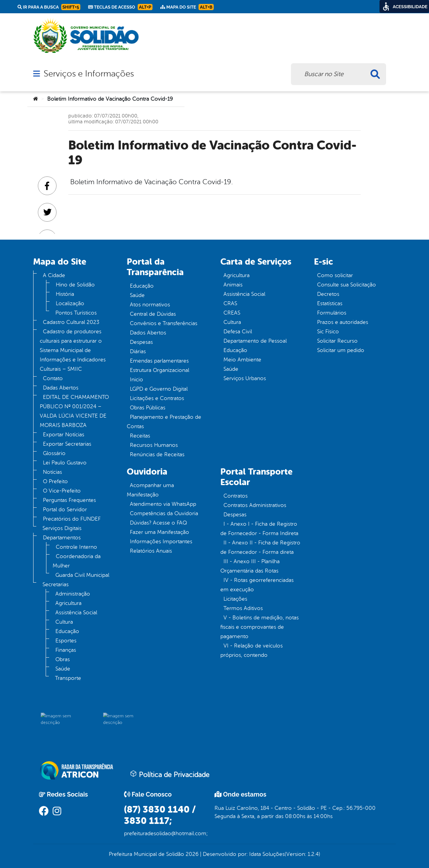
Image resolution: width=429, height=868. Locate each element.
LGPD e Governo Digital (159, 389)
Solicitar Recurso (337, 341)
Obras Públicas (148, 408)
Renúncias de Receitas (157, 454)
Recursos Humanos (154, 445)
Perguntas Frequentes (69, 500)
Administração (73, 594)
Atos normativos (150, 305)
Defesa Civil (238, 332)
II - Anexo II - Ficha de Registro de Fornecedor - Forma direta (260, 547)
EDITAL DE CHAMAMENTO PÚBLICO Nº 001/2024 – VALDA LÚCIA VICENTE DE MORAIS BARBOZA (74, 411)
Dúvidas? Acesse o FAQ (158, 523)
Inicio (136, 380)
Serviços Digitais (62, 528)
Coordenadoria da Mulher (77, 561)
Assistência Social (76, 613)
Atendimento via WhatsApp (163, 504)
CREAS (232, 313)
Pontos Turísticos (76, 313)
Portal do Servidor (65, 510)
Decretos (328, 294)
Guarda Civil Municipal (82, 575)
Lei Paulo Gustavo (65, 463)
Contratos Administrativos (255, 505)
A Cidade (54, 275)
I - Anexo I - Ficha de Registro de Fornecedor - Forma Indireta (259, 529)
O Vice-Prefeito (62, 491)
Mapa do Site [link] (187, 7)
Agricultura (68, 603)
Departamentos (62, 538)
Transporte (68, 678)
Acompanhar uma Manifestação (150, 490)
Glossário (54, 453)
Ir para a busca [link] (49, 7)
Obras (63, 659)
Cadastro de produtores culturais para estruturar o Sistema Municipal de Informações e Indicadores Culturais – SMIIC (73, 350)
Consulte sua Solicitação (347, 285)
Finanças (66, 650)
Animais (233, 285)
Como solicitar (335, 275)
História (65, 294)
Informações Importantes (161, 542)
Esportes (66, 641)
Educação (67, 631)
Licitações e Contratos (157, 398)
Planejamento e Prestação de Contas (164, 422)
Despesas (141, 342)
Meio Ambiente (242, 360)
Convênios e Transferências (164, 323)
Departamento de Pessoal (255, 341)
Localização (70, 303)
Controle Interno (76, 547)
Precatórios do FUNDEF (72, 519)
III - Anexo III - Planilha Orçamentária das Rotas (250, 566)
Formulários (332, 313)
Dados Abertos (148, 333)
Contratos (236, 496)
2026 (191, 854)
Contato (53, 378)
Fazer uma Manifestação (160, 532)
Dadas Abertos (61, 388)
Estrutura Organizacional (160, 370)
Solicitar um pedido (341, 350)
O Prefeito (55, 481)
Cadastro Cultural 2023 (71, 322)
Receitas (140, 436)
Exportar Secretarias (67, 444)
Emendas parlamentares (159, 361)
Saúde (63, 669)
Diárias (138, 351)
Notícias (52, 472)
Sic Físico (328, 332)
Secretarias (56, 584)
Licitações (235, 599)
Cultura (64, 622)
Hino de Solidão (75, 285)
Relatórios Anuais (151, 551)
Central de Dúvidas (153, 314)
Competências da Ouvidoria (164, 513)
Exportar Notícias (64, 435)
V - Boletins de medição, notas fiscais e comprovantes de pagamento (260, 627)
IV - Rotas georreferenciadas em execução (257, 585)
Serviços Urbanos (245, 378)
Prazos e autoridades (343, 322)
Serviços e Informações (89, 74)
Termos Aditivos (243, 608)
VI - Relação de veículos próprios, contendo (252, 650)
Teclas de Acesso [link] (120, 7)
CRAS (230, 303)
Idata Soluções (267, 854)
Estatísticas (330, 303)
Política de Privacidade (170, 774)
